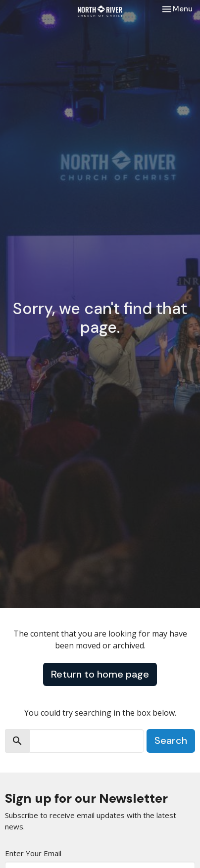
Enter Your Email (33, 853)
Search (171, 740)
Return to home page (100, 674)
